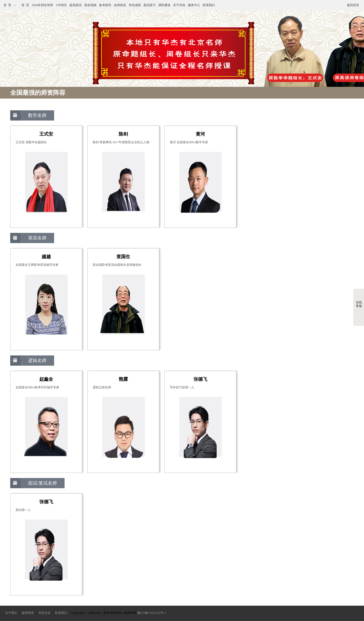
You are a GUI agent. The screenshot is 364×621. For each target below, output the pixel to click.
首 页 (10, 5)
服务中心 (194, 5)
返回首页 (353, 5)
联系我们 (209, 5)
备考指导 (105, 5)
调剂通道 (164, 5)
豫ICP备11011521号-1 (152, 613)
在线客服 (359, 300)
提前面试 (76, 5)
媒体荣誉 (28, 613)
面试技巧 (150, 5)
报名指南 (90, 5)
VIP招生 (61, 5)
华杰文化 (44, 613)
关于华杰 (179, 5)
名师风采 (120, 5)
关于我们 (11, 613)
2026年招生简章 (42, 5)
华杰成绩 (135, 5)
